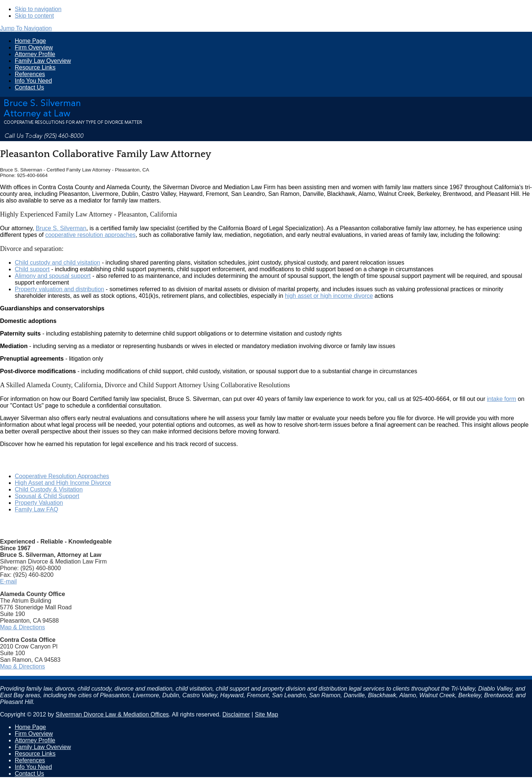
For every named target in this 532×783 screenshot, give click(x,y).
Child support (32, 269)
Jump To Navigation (26, 28)
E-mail (8, 581)
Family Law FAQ (36, 509)
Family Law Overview (43, 61)
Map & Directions (23, 627)
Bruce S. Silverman (61, 228)
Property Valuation (39, 503)
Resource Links (35, 67)
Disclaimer (236, 714)
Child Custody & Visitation (49, 489)
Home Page (30, 41)
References (30, 74)
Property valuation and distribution (59, 289)
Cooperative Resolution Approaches (62, 476)
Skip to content (34, 16)
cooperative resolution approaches (90, 235)
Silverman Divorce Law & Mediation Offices (112, 714)
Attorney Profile (35, 54)
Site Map (267, 714)
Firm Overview (34, 47)
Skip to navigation (38, 9)
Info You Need (33, 81)
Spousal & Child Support (47, 496)
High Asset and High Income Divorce (63, 483)
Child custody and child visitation (57, 263)
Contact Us (29, 87)
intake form (502, 399)
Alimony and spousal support (53, 276)
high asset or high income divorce (329, 296)
